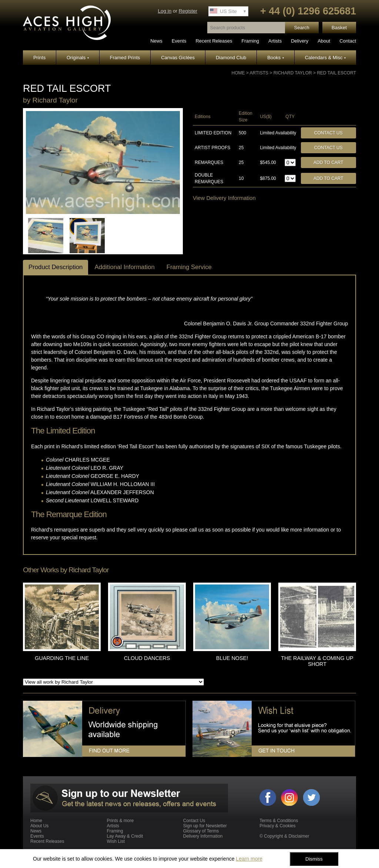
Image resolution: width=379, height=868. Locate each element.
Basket (339, 28)
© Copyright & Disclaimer (284, 836)
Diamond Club (231, 58)
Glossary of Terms (201, 831)
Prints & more (120, 821)
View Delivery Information (224, 198)
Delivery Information (203, 836)
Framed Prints (125, 58)
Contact (348, 41)
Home (238, 73)
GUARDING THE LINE (62, 658)
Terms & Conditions (279, 821)
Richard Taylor (293, 73)
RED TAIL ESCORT (336, 73)
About (324, 41)
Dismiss (314, 859)
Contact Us (328, 133)
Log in (165, 11)
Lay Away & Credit (125, 836)
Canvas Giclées (178, 58)
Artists (275, 41)
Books (276, 58)
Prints (39, 58)
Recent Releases (214, 41)
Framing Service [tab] (189, 267)
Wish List (116, 841)
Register (188, 11)
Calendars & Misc (325, 58)
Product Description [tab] (56, 267)
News (156, 41)
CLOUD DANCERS (147, 658)
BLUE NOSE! (232, 658)
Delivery (300, 41)
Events (179, 41)
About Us (39, 826)
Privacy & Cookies (277, 826)
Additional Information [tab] (124, 267)
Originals (78, 58)
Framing (250, 41)
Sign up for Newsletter (205, 826)
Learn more (249, 859)
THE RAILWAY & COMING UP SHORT (317, 661)
